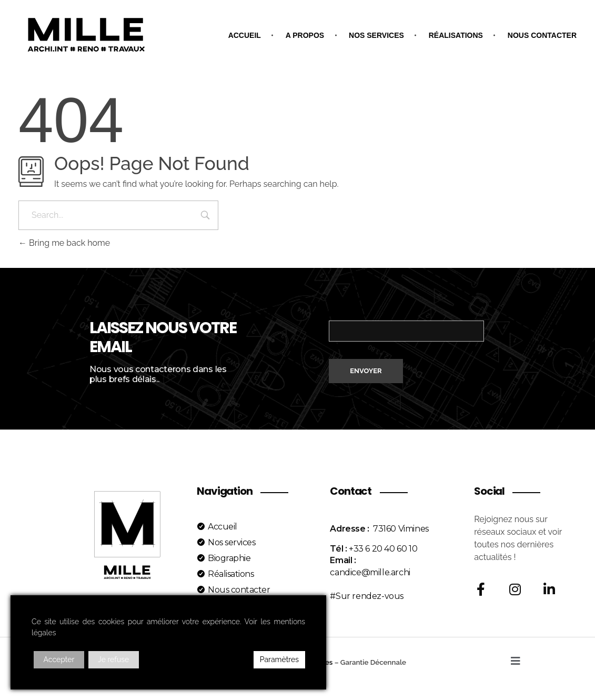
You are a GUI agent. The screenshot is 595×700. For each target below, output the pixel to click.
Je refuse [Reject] (113, 659)
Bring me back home (64, 243)
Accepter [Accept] (59, 659)
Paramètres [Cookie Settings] (279, 659)
